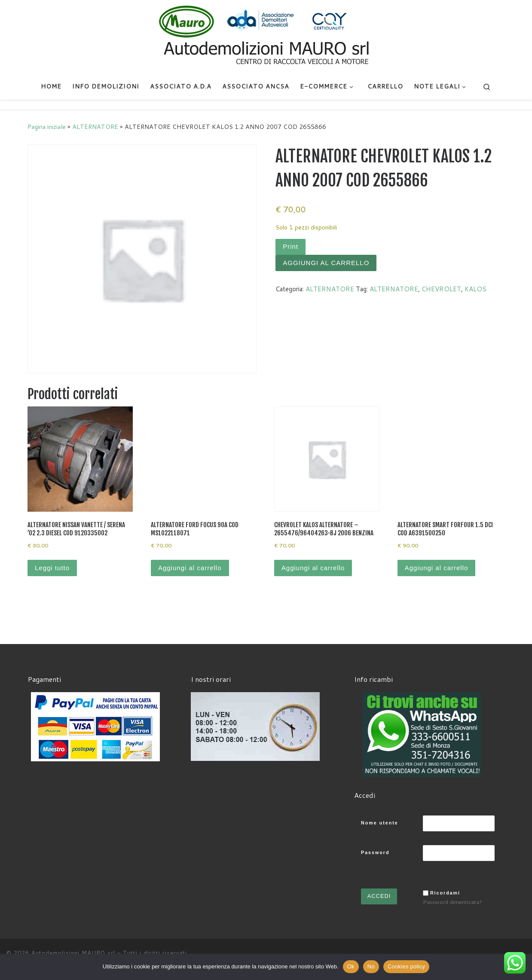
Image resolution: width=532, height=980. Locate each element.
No (371, 966)
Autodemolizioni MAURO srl (73, 953)
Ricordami (445, 893)
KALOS (475, 289)
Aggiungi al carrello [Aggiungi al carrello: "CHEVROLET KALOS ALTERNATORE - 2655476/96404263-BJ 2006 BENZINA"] (313, 568)
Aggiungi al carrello (326, 263)
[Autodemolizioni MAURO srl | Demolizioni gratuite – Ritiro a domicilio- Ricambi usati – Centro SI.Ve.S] (266, 36)
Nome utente (380, 823)
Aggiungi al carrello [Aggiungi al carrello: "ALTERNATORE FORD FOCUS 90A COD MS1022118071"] (190, 568)
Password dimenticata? (453, 902)
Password (375, 852)
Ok (351, 966)
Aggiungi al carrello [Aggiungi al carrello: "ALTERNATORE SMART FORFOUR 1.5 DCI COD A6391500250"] (437, 568)
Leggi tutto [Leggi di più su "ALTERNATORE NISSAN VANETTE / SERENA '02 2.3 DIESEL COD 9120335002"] (52, 568)
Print (290, 246)
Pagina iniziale (47, 127)
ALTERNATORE (95, 127)
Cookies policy (406, 966)
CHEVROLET (441, 289)
